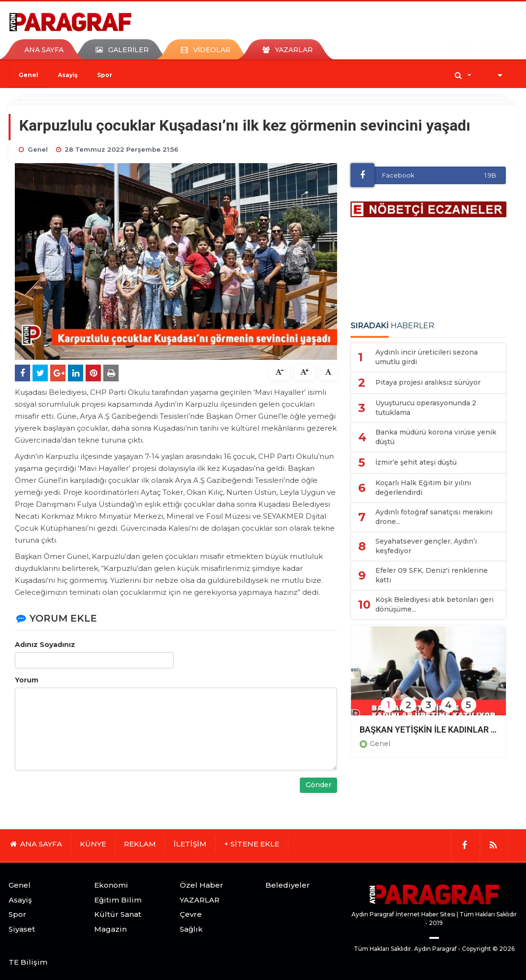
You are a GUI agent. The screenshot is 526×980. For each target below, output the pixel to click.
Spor (105, 75)
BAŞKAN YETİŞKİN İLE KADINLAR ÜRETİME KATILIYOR (428, 729)
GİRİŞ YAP (498, 49)
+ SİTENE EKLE (252, 844)
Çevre (191, 914)
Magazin (110, 929)
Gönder (318, 785)
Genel (28, 75)
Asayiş (68, 75)
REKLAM (140, 844)
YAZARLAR (200, 900)
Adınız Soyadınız (45, 645)
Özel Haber (202, 885)
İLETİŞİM (190, 844)
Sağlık (191, 929)
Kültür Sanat (118, 914)
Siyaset (22, 929)
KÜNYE (93, 844)
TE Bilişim (28, 962)
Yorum (27, 680)
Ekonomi (111, 885)
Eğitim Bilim (118, 900)
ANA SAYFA (44, 50)
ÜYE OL (462, 49)
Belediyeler (288, 885)
